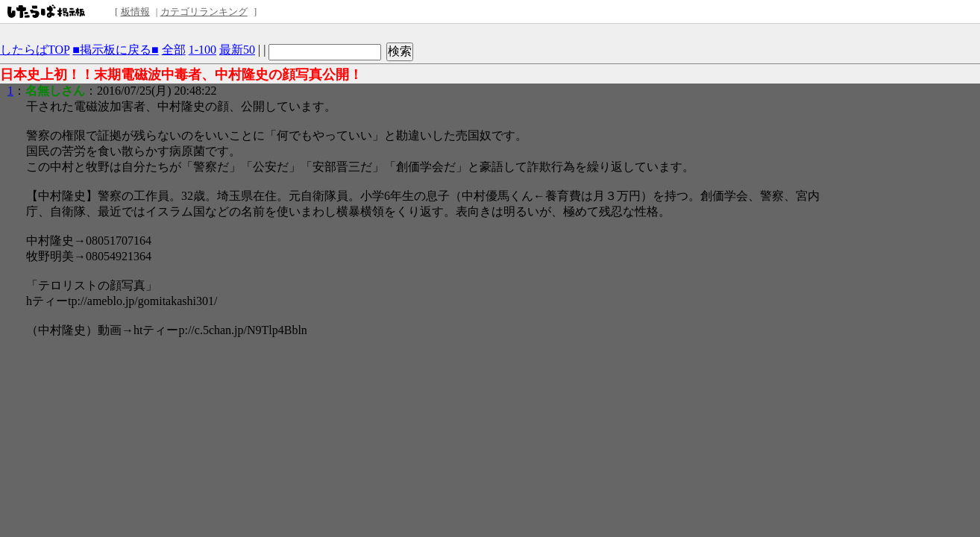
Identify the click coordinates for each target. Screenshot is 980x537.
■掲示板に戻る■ (115, 50)
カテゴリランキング (204, 12)
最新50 (237, 50)
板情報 (135, 12)
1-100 (202, 50)
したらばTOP (35, 50)
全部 (174, 50)
